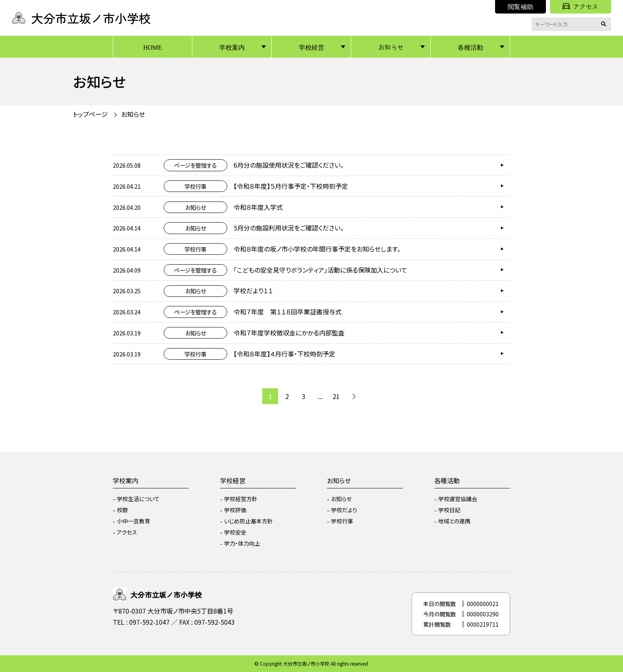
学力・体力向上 (242, 543)
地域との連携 (454, 521)
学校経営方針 (241, 499)
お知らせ (391, 47)
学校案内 (232, 47)
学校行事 (342, 521)
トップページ (90, 114)
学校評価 (235, 510)
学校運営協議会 (458, 499)
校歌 (122, 510)
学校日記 (449, 510)
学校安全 (235, 532)
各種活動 (470, 47)
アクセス (580, 6)
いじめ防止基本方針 (249, 521)
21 (336, 396)
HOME (152, 47)
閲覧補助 (520, 6)
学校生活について (138, 499)
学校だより (344, 510)
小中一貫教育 (133, 521)
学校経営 (311, 47)
